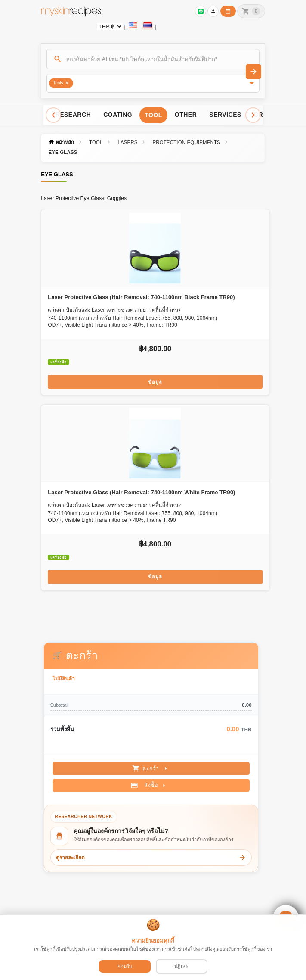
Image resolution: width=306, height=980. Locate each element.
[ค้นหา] (153, 59)
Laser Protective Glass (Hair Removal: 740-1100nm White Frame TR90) (141, 492)
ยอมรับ (125, 966)
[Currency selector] (110, 27)
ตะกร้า (151, 768)
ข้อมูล (155, 382)
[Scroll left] (53, 115)
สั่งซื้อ (149, 786)
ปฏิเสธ (181, 966)
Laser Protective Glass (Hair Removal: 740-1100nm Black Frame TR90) (141, 297)
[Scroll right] (253, 115)
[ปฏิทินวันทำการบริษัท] (228, 11)
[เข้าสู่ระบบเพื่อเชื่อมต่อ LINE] (201, 11)
